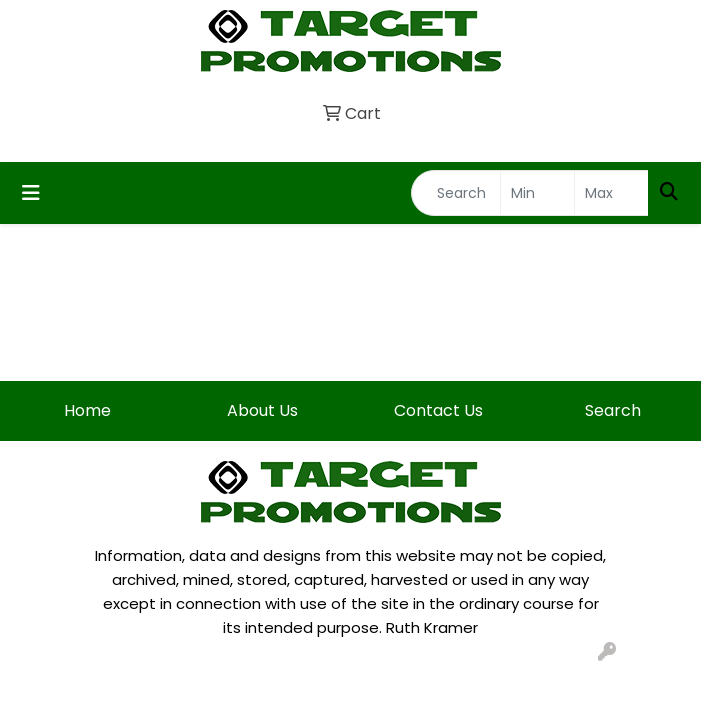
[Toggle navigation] (31, 193)
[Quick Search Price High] (611, 193)
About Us (262, 410)
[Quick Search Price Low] (537, 193)
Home (87, 410)
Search (613, 410)
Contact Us (438, 410)
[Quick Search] (456, 193)
